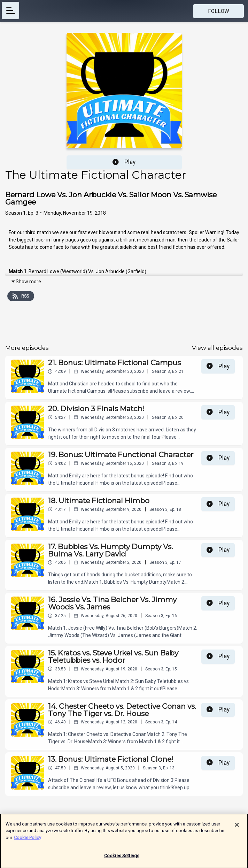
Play (124, 162)
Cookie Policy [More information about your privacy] (28, 840)
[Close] (237, 828)
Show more (26, 282)
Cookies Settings (122, 859)
